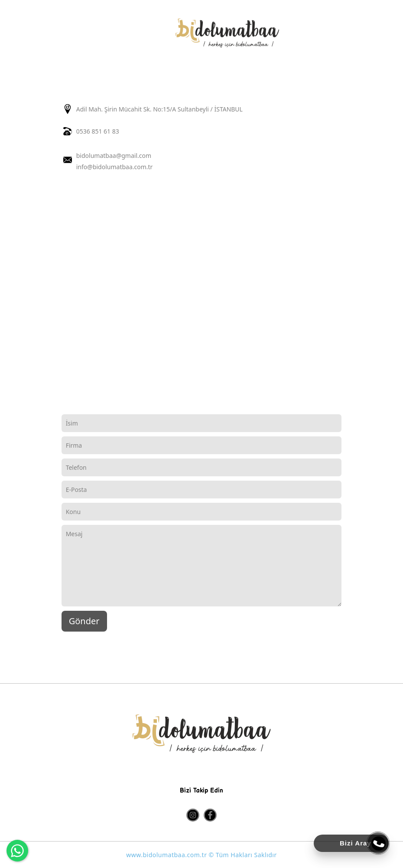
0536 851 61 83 (98, 131)
